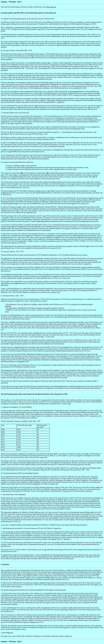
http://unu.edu (51, 7)
